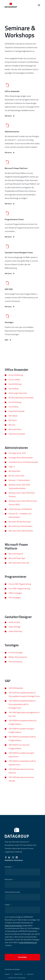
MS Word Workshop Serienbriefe (21, 402)
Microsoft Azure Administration (21, 530)
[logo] (17, 833)
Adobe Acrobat (14, 626)
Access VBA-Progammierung (20, 588)
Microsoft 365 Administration (20, 526)
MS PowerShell (14, 475)
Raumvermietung (15, 666)
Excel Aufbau (14, 411)
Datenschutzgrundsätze (14, 925)
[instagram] (13, 857)
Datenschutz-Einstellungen (17, 978)
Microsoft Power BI (16, 558)
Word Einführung (15, 388)
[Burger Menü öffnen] (39, 5)
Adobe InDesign (15, 631)
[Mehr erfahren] (22, 142)
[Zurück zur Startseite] (11, 5)
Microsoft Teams (15, 433)
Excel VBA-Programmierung (19, 592)
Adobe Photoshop (15, 635)
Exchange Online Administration (21, 462)
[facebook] (6, 857)
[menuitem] (7, 974)
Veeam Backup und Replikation (20, 513)
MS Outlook (13, 420)
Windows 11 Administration (19, 484)
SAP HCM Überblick (16, 692)
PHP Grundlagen (15, 602)
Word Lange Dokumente (18, 397)
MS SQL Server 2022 (16, 480)
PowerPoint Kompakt (17, 415)
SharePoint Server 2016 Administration (23, 466)
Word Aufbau (14, 393)
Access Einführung (16, 379)
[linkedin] (17, 857)
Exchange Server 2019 (17, 457)
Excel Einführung (15, 406)
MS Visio (12, 429)
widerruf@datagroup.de (28, 942)
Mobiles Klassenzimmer (18, 661)
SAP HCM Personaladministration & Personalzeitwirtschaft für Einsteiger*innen (22, 708)
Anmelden (22, 957)
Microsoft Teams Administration (21, 535)
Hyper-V (12, 471)
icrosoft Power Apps (18, 562)
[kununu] (9, 857)
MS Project (13, 424)
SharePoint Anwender (17, 438)
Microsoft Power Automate (19, 567)
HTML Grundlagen (15, 597)
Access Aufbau (14, 383)
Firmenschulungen (16, 656)
